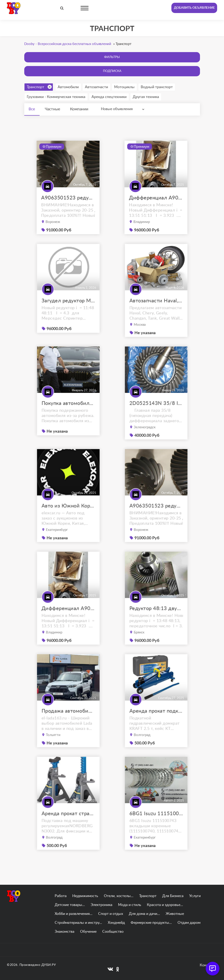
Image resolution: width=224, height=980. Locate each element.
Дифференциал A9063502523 (156, 198)
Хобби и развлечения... (74, 914)
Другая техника (146, 97)
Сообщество (113, 932)
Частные (53, 109)
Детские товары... (70, 905)
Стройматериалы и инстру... (78, 923)
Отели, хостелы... (119, 896)
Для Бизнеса (173, 896)
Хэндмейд (116, 923)
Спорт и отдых (111, 914)
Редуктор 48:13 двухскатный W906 (156, 621)
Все (32, 109)
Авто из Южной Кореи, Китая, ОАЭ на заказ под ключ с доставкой (68, 518)
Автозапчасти (96, 87)
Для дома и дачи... (144, 914)
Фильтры (112, 57)
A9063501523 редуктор (68, 198)
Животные (175, 914)
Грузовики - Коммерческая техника (56, 97)
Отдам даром (189, 923)
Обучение (88, 932)
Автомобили (68, 87)
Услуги (195, 896)
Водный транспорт (157, 87)
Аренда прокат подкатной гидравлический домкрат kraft (156, 723)
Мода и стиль (130, 905)
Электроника (101, 905)
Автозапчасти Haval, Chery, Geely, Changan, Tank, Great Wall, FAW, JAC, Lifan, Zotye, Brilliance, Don (156, 313)
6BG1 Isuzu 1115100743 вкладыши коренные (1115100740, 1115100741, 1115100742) (156, 826)
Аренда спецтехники (109, 97)
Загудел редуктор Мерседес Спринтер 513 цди (68, 313)
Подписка (112, 71)
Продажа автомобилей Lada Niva (68, 723)
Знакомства (65, 932)
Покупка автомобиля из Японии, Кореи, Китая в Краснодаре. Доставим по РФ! (68, 415)
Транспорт (39, 87)
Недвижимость (85, 896)
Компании (80, 109)
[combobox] (124, 109)
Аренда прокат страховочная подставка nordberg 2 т (68, 826)
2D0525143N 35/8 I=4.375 (156, 416)
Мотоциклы (124, 87)
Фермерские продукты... (151, 923)
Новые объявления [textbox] (117, 109)
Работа (61, 896)
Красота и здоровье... (165, 905)
